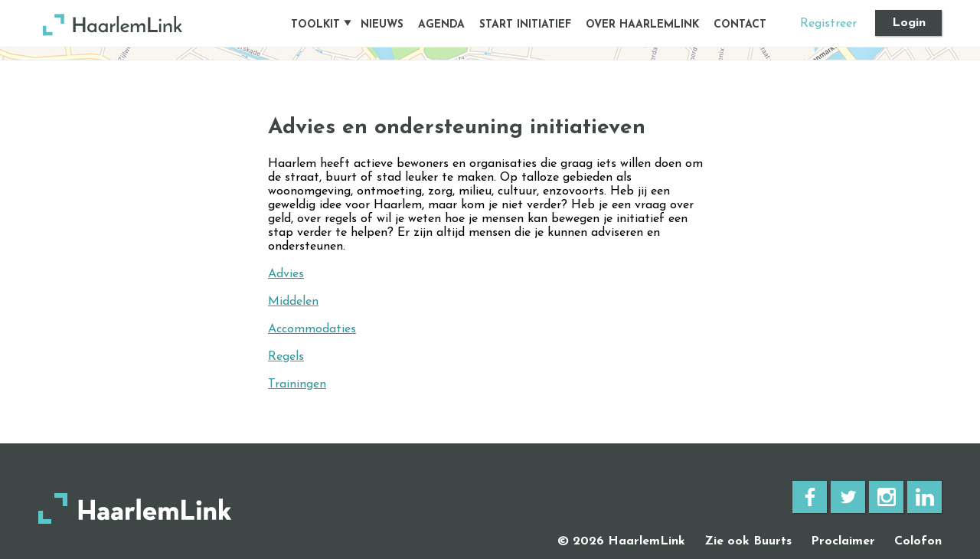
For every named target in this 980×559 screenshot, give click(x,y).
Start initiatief (525, 25)
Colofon (918, 541)
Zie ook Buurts (748, 541)
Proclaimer (843, 541)
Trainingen (297, 384)
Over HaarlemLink (642, 25)
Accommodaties (312, 329)
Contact (740, 25)
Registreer (828, 24)
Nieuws (382, 25)
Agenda (441, 25)
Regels (286, 357)
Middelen (293, 302)
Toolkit (315, 25)
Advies (286, 274)
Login (909, 23)
